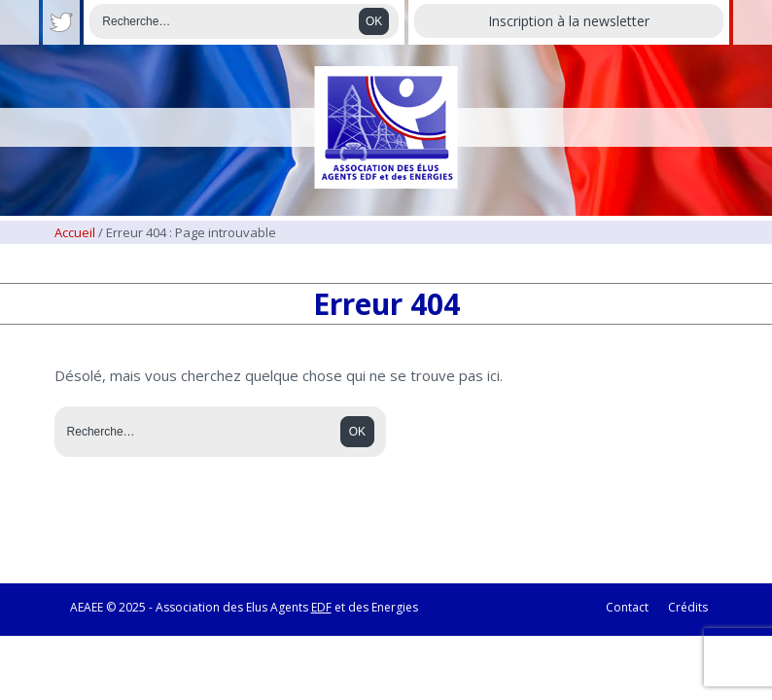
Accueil (75, 232)
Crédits (688, 607)
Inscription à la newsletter (569, 21)
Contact (627, 607)
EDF (321, 607)
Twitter (62, 22)
